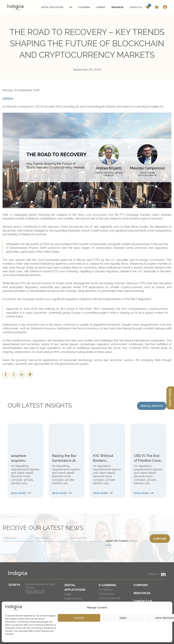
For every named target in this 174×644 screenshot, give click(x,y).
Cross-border (107, 594)
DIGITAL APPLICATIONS (75, 587)
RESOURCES (142, 593)
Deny (123, 618)
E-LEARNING (108, 585)
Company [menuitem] (101, 7)
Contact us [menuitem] (135, 7)
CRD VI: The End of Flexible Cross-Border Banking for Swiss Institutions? (148, 458)
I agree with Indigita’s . (121, 543)
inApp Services (73, 598)
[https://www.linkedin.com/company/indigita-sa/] (163, 574)
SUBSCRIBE (160, 538)
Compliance (106, 589)
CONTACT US (143, 601)
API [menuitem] (71, 7)
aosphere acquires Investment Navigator (20, 458)
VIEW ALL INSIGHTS (152, 406)
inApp (68, 594)
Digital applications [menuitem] (52, 7)
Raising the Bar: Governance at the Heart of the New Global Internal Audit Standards (65, 458)
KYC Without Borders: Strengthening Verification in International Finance (105, 458)
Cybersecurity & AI (110, 598)
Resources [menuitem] (117, 7)
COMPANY (141, 585)
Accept (79, 618)
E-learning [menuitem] (84, 7)
